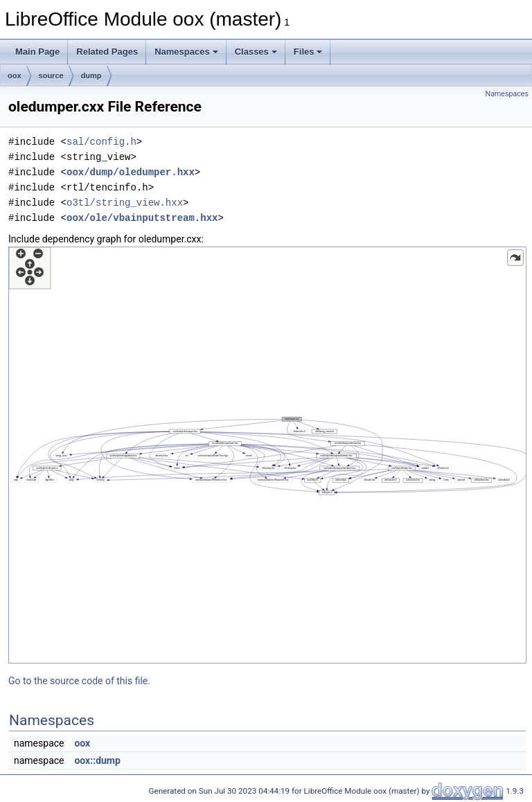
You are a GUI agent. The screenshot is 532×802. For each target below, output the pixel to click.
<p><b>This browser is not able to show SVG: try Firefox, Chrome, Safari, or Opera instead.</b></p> (267, 455)
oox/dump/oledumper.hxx (131, 172)
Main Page (37, 52)
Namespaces (186, 52)
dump (91, 75)
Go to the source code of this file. (79, 681)
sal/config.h (101, 142)
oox (15, 75)
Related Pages (107, 52)
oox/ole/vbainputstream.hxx (142, 218)
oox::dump (97, 760)
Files (308, 52)
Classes (256, 52)
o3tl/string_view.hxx (125, 203)
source (51, 75)
